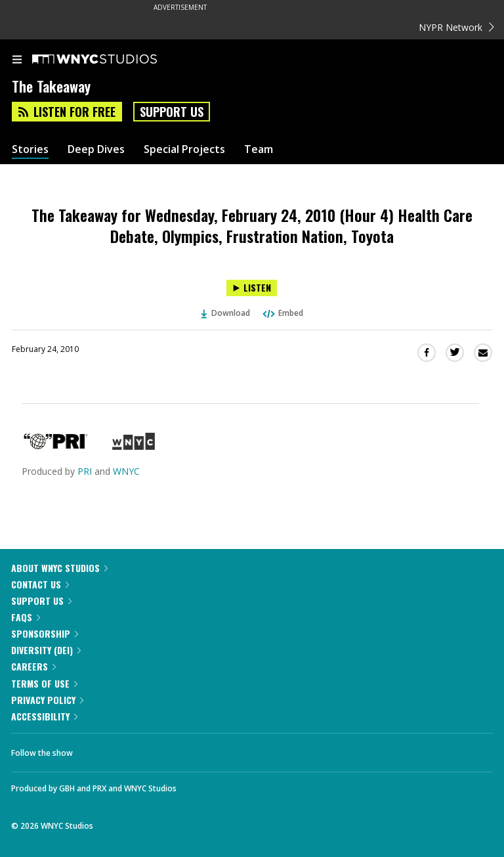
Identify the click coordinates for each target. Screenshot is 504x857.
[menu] (17, 60)
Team (259, 149)
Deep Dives (96, 149)
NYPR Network (456, 27)
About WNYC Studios (59, 568)
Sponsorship (45, 633)
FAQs (26, 617)
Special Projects (184, 149)
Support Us (172, 112)
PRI (85, 471)
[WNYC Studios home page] (111, 60)
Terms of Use (44, 683)
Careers (33, 666)
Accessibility (44, 716)
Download (226, 313)
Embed (282, 313)
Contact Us (40, 584)
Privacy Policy (47, 700)
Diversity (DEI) (46, 650)
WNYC (126, 471)
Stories (30, 149)
